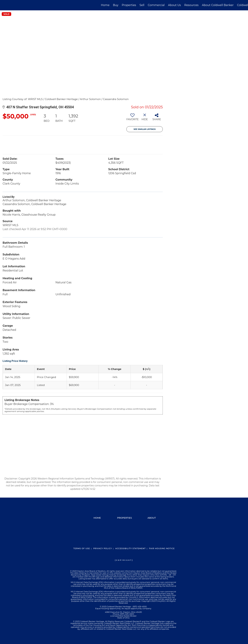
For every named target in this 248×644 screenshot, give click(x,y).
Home (105, 5)
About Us (174, 5)
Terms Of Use (82, 548)
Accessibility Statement (130, 548)
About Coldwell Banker (218, 5)
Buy (116, 5)
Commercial (156, 5)
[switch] (133, 118)
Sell (142, 5)
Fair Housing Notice (162, 548)
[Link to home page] (4, 5)
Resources (191, 5)
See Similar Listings (145, 129)
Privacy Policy (103, 548)
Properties (129, 5)
